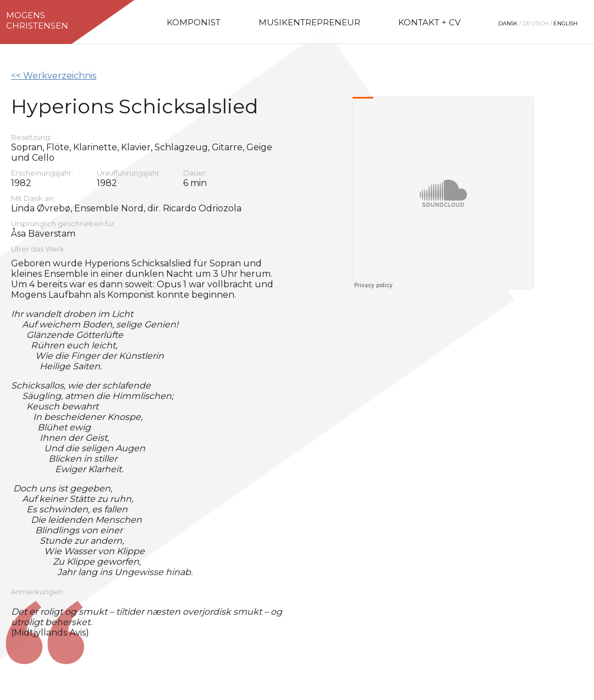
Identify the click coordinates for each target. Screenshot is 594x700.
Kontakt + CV (429, 22)
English (565, 23)
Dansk (508, 23)
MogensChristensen (37, 20)
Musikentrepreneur (309, 22)
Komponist (194, 22)
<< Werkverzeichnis (54, 76)
